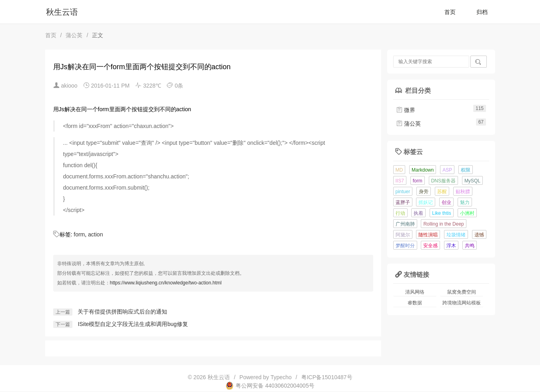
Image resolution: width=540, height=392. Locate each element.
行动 (400, 213)
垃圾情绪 (456, 235)
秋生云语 (62, 12)
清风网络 (415, 292)
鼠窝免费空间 (462, 292)
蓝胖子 (403, 202)
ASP (447, 170)
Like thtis (441, 213)
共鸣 (470, 246)
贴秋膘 (463, 192)
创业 (446, 202)
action (95, 234)
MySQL (472, 181)
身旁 (424, 192)
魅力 (465, 202)
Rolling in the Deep (443, 224)
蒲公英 (74, 35)
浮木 (451, 246)
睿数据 (415, 303)
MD (399, 170)
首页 (450, 12)
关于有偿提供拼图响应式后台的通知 (122, 312)
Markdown (423, 170)
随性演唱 (428, 235)
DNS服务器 (443, 181)
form (79, 234)
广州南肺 (405, 224)
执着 (418, 213)
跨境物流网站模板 (462, 303)
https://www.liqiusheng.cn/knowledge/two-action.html (166, 283)
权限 (466, 170)
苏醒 (442, 192)
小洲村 (467, 213)
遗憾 (479, 235)
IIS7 (400, 181)
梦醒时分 (405, 246)
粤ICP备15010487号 (327, 377)
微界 (406, 110)
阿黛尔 (403, 235)
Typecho (281, 377)
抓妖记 (426, 202)
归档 (482, 12)
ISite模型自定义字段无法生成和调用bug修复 (133, 324)
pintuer (403, 192)
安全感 (430, 246)
